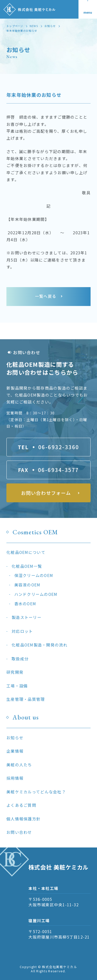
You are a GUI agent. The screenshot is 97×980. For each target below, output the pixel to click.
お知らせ (50, 26)
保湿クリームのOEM (34, 575)
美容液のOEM (27, 585)
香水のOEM (25, 604)
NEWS (34, 26)
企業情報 (15, 751)
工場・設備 (17, 686)
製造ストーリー (27, 617)
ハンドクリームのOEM (36, 594)
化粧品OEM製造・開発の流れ (40, 645)
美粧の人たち (19, 765)
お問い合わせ (19, 832)
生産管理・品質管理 (26, 699)
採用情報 (15, 778)
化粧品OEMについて (26, 552)
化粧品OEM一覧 (27, 566)
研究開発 (15, 672)
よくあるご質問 (21, 805)
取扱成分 (20, 659)
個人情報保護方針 (23, 819)
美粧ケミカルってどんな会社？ (36, 792)
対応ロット (22, 631)
